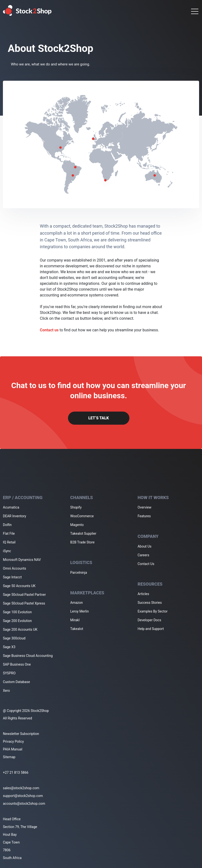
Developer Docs (149, 620)
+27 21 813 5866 (16, 772)
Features (144, 516)
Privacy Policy (13, 741)
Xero (6, 691)
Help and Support (151, 629)
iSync (7, 551)
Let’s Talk (99, 418)
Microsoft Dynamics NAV (22, 560)
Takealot (77, 629)
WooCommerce (82, 516)
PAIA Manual (13, 749)
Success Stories (150, 603)
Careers (143, 555)
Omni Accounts (15, 568)
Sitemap (9, 757)
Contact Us (146, 564)
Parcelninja (79, 573)
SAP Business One (17, 664)
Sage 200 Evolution (17, 621)
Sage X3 (9, 647)
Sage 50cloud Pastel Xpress (24, 603)
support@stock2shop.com (23, 796)
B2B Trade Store (82, 542)
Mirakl (75, 620)
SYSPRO (9, 673)
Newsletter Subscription (21, 734)
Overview (145, 507)
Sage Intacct (12, 577)
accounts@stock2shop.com (24, 804)
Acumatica (11, 507)
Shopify (76, 507)
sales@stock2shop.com (21, 788)
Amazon (76, 603)
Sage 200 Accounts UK (20, 629)
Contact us (49, 330)
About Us (145, 546)
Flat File (9, 534)
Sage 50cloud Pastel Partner (24, 595)
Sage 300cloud (14, 638)
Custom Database (16, 682)
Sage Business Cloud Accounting (28, 656)
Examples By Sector (153, 611)
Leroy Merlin (79, 611)
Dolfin (7, 525)
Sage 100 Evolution (17, 612)
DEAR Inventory (15, 516)
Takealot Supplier (83, 534)
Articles (143, 594)
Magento (77, 525)
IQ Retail (9, 542)
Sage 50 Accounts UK (19, 586)
